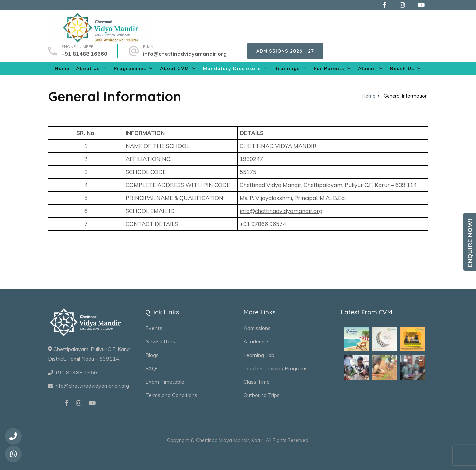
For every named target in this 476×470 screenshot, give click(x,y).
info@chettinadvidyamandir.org (185, 54)
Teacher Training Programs (275, 368)
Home (62, 68)
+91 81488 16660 (84, 54)
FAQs (152, 368)
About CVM (175, 68)
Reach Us (402, 68)
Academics (256, 341)
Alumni (367, 68)
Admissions (257, 328)
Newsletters (160, 341)
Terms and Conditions (171, 395)
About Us (88, 68)
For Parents (329, 68)
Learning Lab (259, 355)
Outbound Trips (261, 395)
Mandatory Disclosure (232, 68)
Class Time (256, 382)
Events (154, 328)
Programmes (130, 68)
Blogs (152, 355)
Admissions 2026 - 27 (285, 51)
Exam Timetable (165, 382)
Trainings (287, 68)
